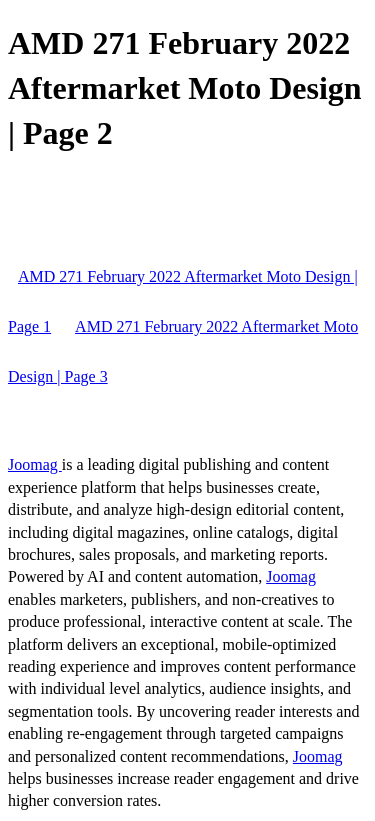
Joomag (35, 464)
